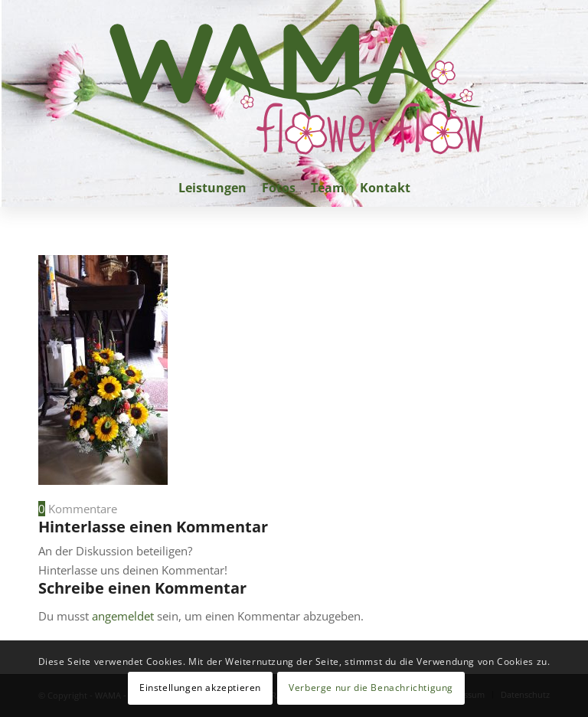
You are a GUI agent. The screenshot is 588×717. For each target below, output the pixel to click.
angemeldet (123, 616)
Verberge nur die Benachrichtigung (371, 688)
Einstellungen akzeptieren (200, 688)
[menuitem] (212, 188)
